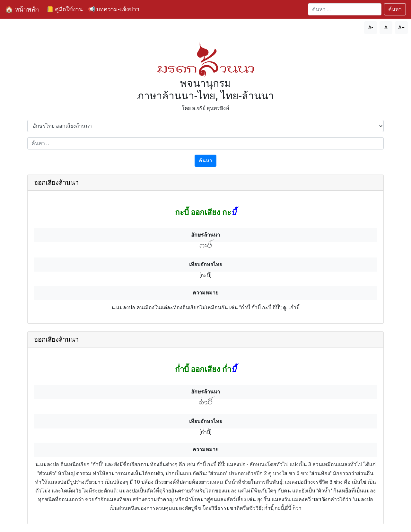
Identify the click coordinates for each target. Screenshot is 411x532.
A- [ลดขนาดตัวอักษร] (371, 27)
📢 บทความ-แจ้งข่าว (114, 9)
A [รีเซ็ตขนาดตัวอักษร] (386, 27)
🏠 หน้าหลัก (22, 9)
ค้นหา (395, 9)
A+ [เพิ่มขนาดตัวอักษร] (401, 27)
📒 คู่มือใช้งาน (65, 9)
